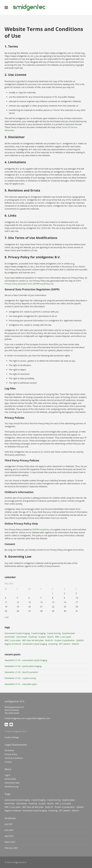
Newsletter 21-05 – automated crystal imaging (26, 660)
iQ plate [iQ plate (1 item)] (42, 637)
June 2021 (9, 830)
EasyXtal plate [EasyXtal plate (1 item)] (69, 633)
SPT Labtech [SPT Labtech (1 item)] (65, 644)
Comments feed (12, 783)
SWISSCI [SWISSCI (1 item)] (75, 644)
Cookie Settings (12, 737)
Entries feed (10, 779)
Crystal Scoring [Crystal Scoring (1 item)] (54, 633)
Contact (8, 762)
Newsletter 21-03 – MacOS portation (21, 672)
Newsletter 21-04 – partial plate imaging (23, 666)
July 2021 (9, 824)
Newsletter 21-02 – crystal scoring (20, 678)
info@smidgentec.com (15, 718)
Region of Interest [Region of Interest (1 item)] (13, 644)
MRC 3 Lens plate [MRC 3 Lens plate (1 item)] (13, 640)
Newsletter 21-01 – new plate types (21, 684)
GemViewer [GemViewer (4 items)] (22, 637)
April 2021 (9, 836)
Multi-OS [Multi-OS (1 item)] (49, 640)
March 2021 (10, 842)
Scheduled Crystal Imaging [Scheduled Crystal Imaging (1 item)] (35, 644)
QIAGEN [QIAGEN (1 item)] (80, 640)
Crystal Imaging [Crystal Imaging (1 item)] (38, 633)
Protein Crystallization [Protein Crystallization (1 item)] (65, 640)
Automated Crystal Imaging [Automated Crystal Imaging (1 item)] (17, 633)
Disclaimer (9, 750)
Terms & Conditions (14, 758)
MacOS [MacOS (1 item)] (50, 637)
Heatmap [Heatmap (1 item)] (33, 637)
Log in (7, 775)
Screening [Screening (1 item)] (53, 644)
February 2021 (11, 848)
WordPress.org (11, 787)
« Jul (6, 617)
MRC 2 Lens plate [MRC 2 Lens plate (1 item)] (63, 637)
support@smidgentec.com (38, 718)
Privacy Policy (11, 754)
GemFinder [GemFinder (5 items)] (10, 637)
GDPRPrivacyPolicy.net (43, 529)
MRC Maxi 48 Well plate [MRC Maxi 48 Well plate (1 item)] (33, 640)
